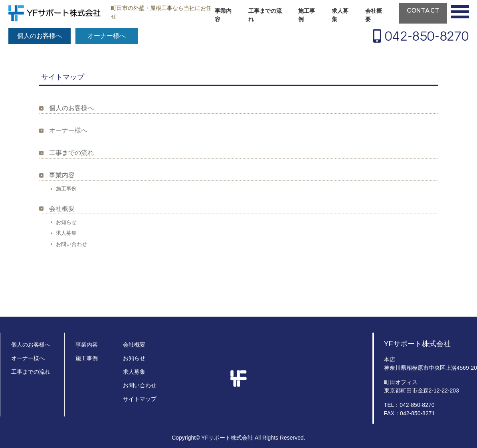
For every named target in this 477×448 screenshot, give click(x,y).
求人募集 (340, 15)
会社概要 (374, 15)
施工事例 (307, 15)
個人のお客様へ (40, 36)
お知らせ (66, 222)
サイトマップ (140, 399)
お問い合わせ (71, 244)
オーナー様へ (107, 36)
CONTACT (423, 10)
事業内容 (223, 15)
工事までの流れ (265, 15)
